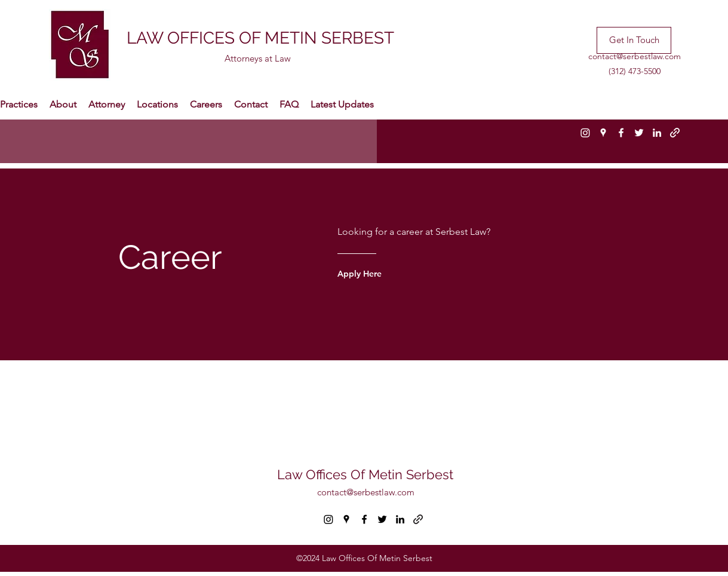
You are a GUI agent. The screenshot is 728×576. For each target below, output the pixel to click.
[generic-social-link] (675, 133)
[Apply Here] (384, 274)
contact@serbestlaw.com (635, 56)
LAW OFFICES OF (196, 38)
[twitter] (639, 133)
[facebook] (621, 133)
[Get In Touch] (634, 40)
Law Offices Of (323, 474)
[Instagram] (585, 133)
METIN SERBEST (329, 38)
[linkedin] (657, 133)
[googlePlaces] (603, 133)
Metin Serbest (411, 474)
